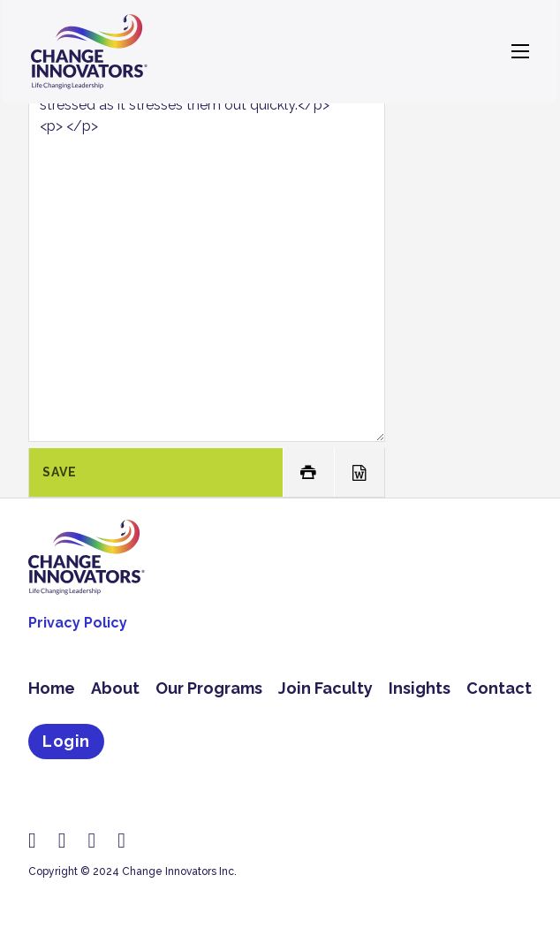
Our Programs (209, 688)
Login (66, 741)
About (115, 688)
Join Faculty (325, 688)
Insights (420, 688)
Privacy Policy (78, 623)
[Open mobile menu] (520, 51)
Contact (499, 688)
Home (52, 688)
